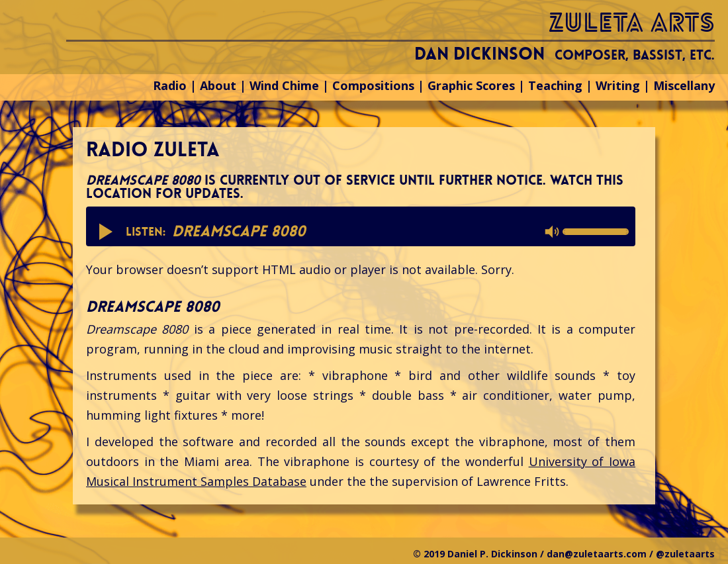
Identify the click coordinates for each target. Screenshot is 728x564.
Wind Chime (284, 85)
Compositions (373, 85)
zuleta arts (632, 23)
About (218, 85)
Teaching (555, 85)
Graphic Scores (471, 85)
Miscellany (684, 85)
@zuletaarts (685, 554)
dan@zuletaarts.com (597, 554)
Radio (170, 85)
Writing (618, 85)
